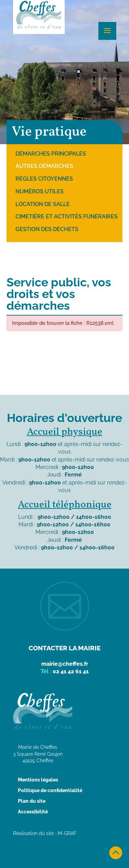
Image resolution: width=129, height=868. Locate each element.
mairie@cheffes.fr (65, 664)
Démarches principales (51, 154)
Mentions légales (38, 780)
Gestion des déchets (47, 229)
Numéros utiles (40, 191)
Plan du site (32, 801)
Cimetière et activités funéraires (67, 216)
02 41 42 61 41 (71, 671)
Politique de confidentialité (50, 790)
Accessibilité (33, 812)
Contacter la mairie (64, 648)
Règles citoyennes (44, 179)
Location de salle (43, 204)
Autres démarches (44, 166)
